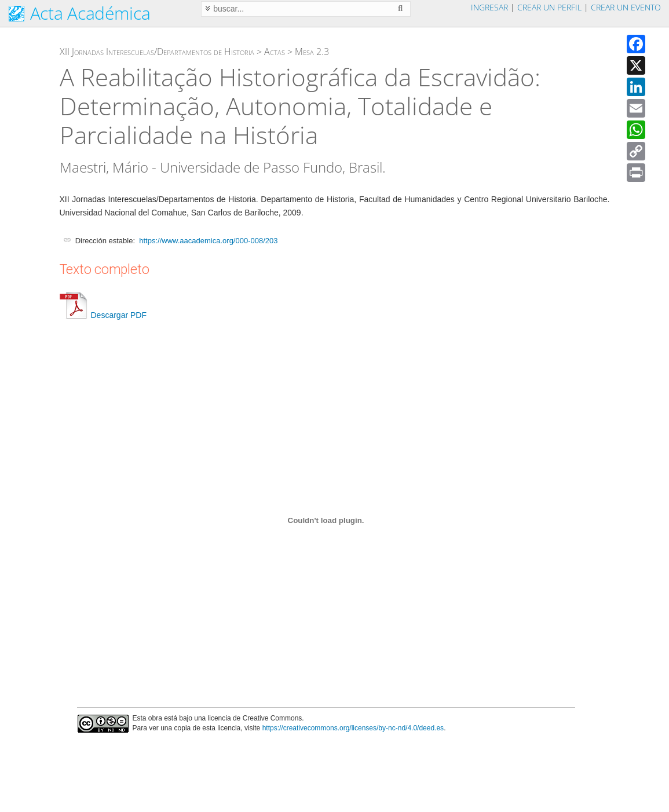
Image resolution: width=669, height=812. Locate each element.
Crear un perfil (549, 7)
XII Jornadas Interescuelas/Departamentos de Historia (157, 52)
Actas (275, 52)
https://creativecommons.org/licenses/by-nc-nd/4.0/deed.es (353, 728)
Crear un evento (626, 7)
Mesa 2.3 (312, 52)
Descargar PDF (103, 315)
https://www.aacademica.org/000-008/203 (208, 241)
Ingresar (489, 7)
